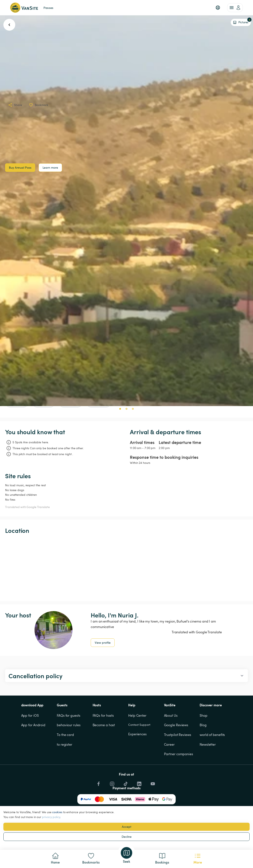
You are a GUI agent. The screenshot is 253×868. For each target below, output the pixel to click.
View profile (103, 643)
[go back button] (9, 25)
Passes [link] (48, 8)
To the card (65, 735)
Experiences (137, 734)
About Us (171, 715)
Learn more (50, 167)
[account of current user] (235, 8)
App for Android (33, 725)
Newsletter (208, 744)
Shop (204, 715)
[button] (218, 8)
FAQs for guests (69, 715)
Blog (203, 725)
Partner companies (179, 754)
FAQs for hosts (103, 715)
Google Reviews (176, 725)
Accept (126, 827)
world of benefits (212, 735)
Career (169, 744)
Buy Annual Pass (20, 167)
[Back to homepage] (24, 8)
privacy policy (51, 817)
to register (65, 744)
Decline (127, 837)
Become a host (104, 725)
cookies (57, 812)
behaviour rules (69, 725)
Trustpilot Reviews (178, 735)
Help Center (137, 715)
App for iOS (30, 715)
